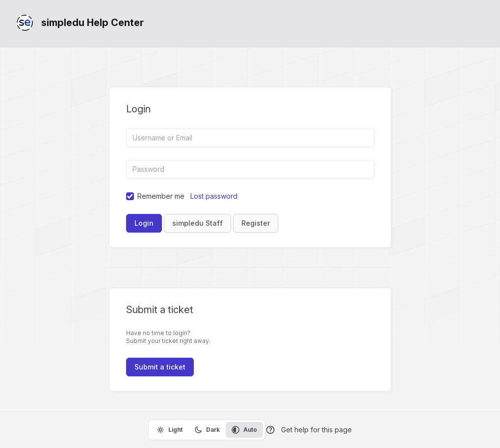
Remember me (161, 196)
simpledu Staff (197, 223)
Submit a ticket (160, 367)
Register (256, 223)
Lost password (214, 196)
